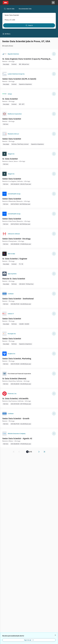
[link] (14, 452)
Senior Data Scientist (12, 119)
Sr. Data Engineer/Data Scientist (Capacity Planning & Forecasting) (26, 59)
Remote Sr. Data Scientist (14, 279)
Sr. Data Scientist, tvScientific (16, 398)
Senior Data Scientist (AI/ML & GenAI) (19, 79)
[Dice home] (5, 3)
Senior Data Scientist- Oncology (16, 239)
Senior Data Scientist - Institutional (18, 299)
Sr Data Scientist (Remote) (14, 379)
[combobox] (27, 15)
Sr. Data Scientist (10, 99)
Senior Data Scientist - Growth (16, 418)
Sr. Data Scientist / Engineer (15, 259)
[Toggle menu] (53, 3)
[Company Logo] (4, 54)
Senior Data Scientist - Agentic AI (17, 438)
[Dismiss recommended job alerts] (56, 635)
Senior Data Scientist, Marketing (17, 359)
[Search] (29, 25)
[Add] (54, 54)
